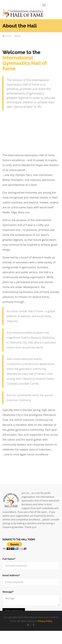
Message (8, 592)
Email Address (11, 575)
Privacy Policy (45, 621)
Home (7, 36)
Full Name (9, 559)
